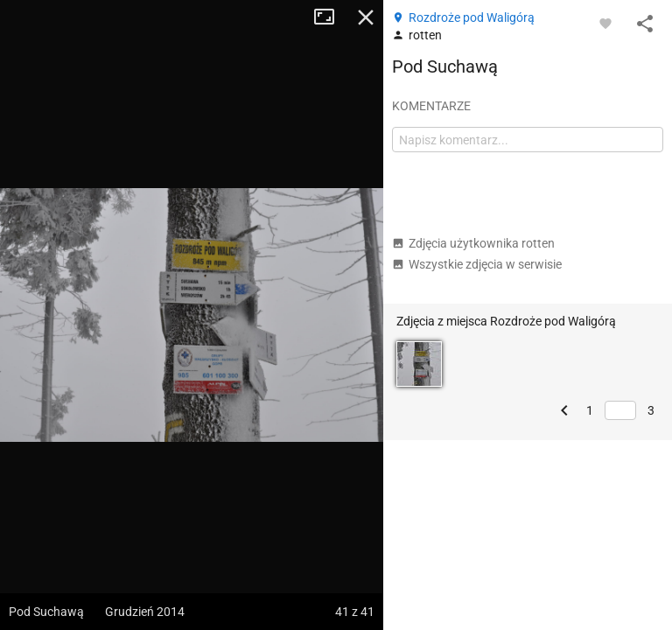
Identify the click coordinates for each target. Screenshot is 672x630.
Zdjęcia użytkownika (473, 243)
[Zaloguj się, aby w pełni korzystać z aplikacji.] (605, 23)
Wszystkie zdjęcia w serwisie (477, 264)
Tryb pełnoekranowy (331, 17)
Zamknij (366, 17)
